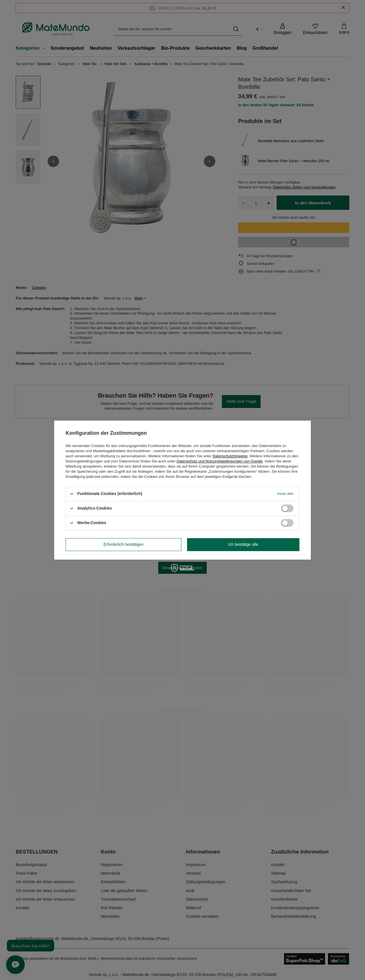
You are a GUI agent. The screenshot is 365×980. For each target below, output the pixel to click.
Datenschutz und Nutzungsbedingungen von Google (220, 461)
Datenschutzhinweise (230, 456)
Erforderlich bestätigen (123, 544)
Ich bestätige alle (243, 544)
